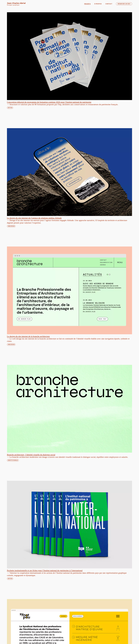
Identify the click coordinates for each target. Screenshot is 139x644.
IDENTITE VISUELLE (78, 130)
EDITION (10, 66)
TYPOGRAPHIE (77, 523)
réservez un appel (37, 636)
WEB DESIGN (77, 67)
